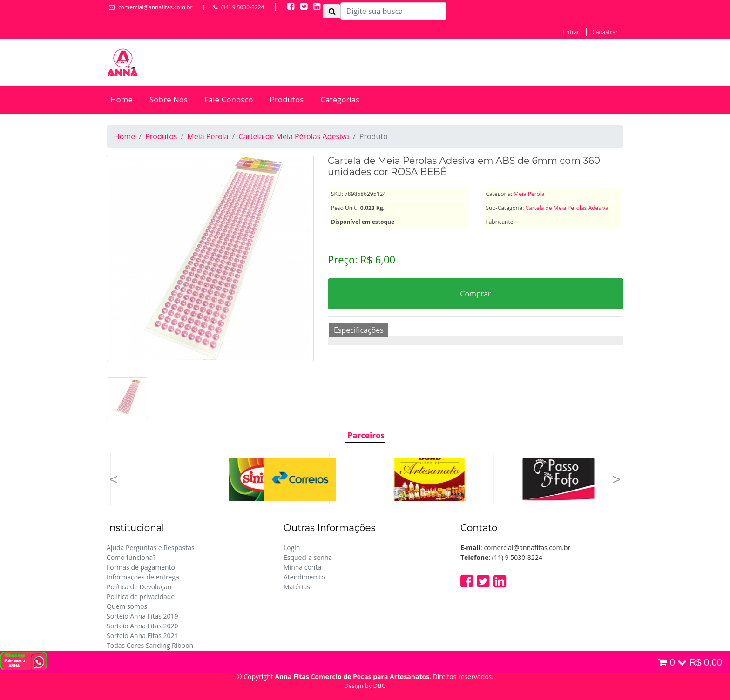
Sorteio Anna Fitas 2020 (142, 626)
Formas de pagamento (141, 567)
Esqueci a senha (308, 557)
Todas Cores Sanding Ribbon (150, 645)
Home (122, 99)
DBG (380, 686)
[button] (114, 479)
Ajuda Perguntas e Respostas (151, 548)
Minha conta (302, 567)
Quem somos (127, 606)
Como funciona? (131, 557)
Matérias (297, 587)
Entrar (571, 32)
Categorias (340, 99)
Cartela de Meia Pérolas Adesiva (294, 136)
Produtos (287, 99)
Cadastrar (605, 32)
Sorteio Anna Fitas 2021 (142, 636)
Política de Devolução (139, 587)
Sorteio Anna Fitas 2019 (142, 616)
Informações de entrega (143, 577)
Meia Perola (208, 136)
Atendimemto (304, 577)
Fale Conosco (229, 99)
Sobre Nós (169, 99)
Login (292, 548)
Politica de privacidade (141, 596)
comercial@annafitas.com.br (155, 7)
